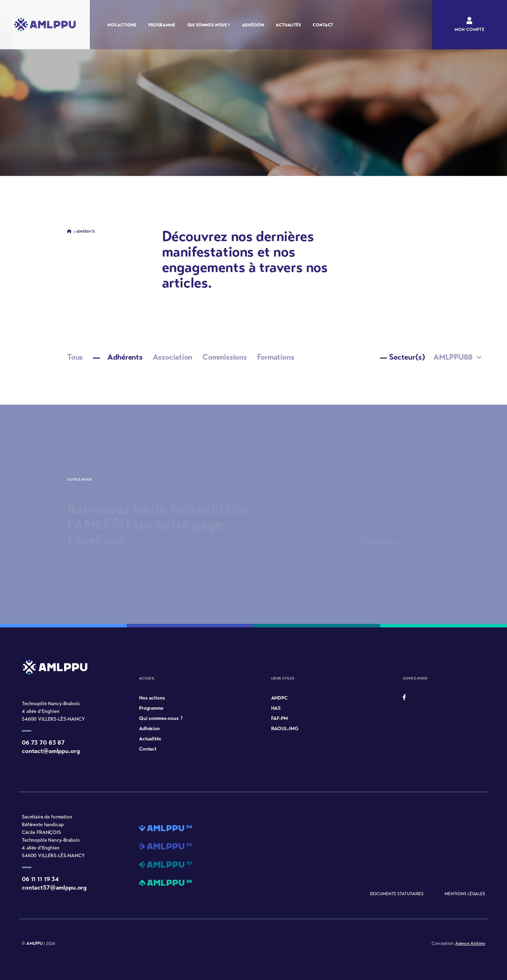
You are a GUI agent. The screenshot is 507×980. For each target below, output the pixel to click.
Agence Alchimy (470, 943)
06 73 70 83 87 (43, 742)
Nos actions (122, 25)
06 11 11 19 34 (40, 879)
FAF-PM (280, 718)
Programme (162, 25)
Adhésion (253, 25)
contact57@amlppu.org (54, 887)
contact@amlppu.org (51, 751)
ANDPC (279, 698)
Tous (75, 357)
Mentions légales (465, 894)
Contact (323, 25)
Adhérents (118, 357)
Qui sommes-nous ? (209, 25)
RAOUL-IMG (285, 729)
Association (173, 357)
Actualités (288, 25)
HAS (276, 708)
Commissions (225, 357)
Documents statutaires (397, 894)
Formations (276, 357)
